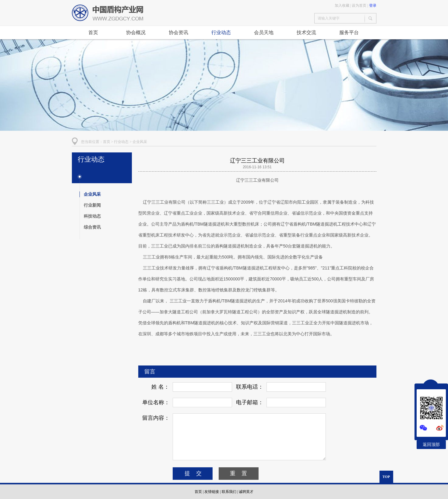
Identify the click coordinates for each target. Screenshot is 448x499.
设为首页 (359, 5)
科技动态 (92, 216)
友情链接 (212, 492)
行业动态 (221, 32)
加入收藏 (342, 5)
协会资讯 (178, 32)
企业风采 (140, 142)
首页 (93, 32)
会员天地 (264, 32)
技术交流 (306, 32)
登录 (373, 5)
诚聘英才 (246, 492)
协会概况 (136, 32)
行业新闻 (92, 205)
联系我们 (229, 492)
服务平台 (349, 32)
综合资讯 (92, 227)
